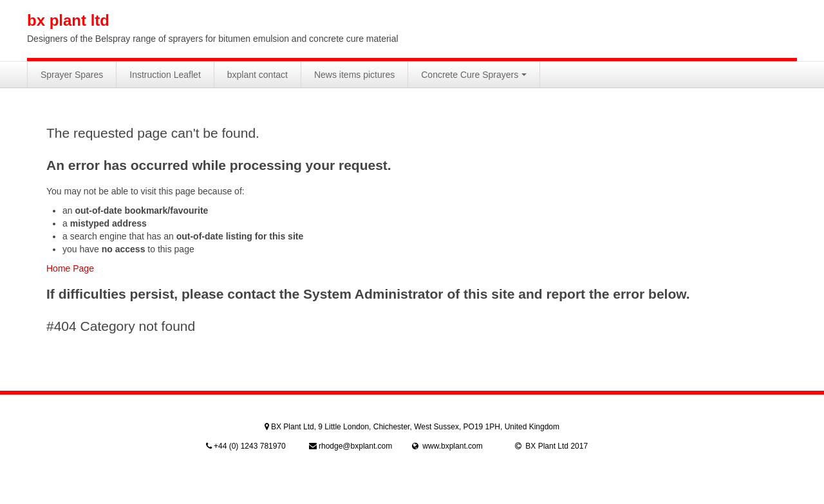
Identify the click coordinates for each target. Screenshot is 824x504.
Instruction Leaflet (165, 75)
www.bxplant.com (452, 446)
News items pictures (354, 75)
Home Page (70, 268)
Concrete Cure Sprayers (474, 75)
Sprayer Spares (72, 75)
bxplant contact (257, 75)
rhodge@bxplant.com (355, 446)
